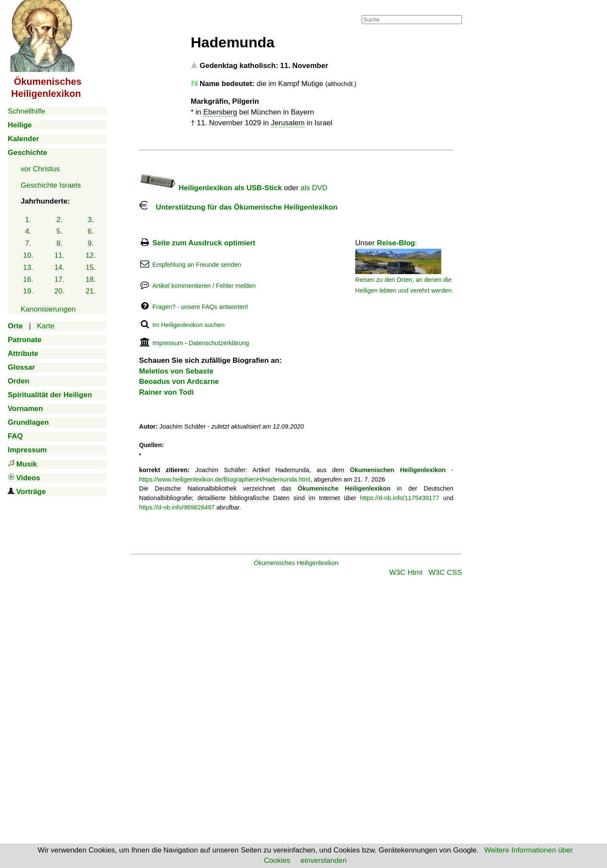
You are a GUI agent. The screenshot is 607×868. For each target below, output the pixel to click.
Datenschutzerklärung (219, 343)
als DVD (314, 188)
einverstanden (324, 860)
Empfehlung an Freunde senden (197, 265)
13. (28, 267)
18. (91, 280)
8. (59, 243)
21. (91, 291)
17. (59, 280)
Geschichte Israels (51, 185)
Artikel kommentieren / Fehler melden (204, 286)
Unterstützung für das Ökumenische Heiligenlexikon (238, 207)
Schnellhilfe (26, 111)
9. (91, 243)
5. (59, 231)
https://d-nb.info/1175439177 (400, 498)
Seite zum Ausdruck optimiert (204, 243)
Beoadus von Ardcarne (179, 381)
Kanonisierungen (48, 309)
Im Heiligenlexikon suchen (189, 325)
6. (91, 231)
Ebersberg (220, 112)
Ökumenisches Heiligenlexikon (296, 563)
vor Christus (40, 169)
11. (59, 255)
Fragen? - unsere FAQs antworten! (200, 307)
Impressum (168, 343)
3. (91, 220)
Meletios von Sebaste (176, 371)
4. (28, 231)
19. (28, 291)
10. (28, 255)
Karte (46, 326)
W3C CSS (445, 573)
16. (28, 280)
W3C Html (406, 573)
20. (59, 291)
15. (91, 267)
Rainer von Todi (166, 392)
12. (91, 255)
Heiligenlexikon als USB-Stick (211, 188)
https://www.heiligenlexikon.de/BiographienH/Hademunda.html (225, 479)
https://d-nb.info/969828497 (177, 507)
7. (28, 243)
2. (59, 220)
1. (28, 220)
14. (59, 267)
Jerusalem (288, 123)
